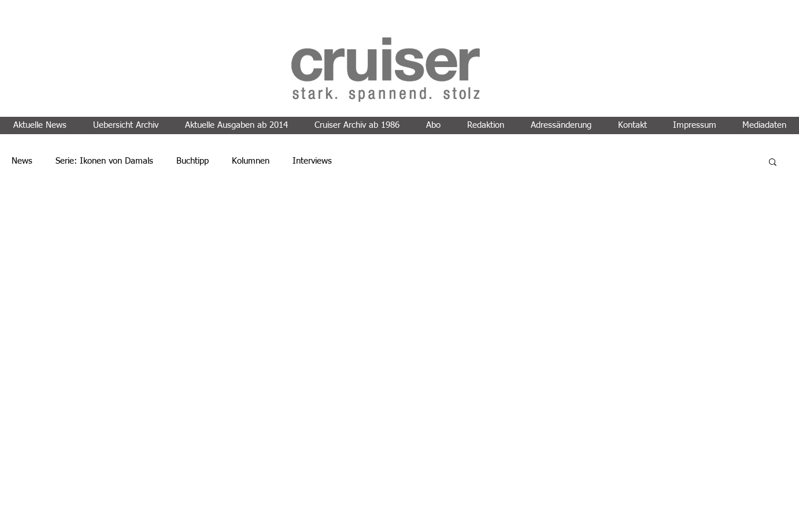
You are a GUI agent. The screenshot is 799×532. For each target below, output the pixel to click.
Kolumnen (251, 161)
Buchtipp (193, 161)
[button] (773, 163)
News (22, 161)
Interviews (312, 161)
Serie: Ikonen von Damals (104, 161)
